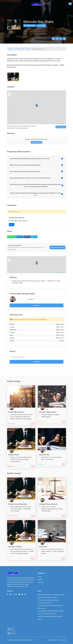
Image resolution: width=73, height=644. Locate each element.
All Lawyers (41, 26)
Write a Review (36, 142)
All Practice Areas (20, 49)
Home (11, 49)
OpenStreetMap (56, 123)
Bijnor (52, 459)
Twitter (34, 237)
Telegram (19, 237)
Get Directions (61, 127)
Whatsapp (11, 237)
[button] (70, 4)
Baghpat (48, 417)
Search (37, 362)
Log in (12, 225)
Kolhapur (29, 49)
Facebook (27, 237)
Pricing (40, 577)
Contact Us (41, 582)
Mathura (29, 419)
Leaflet (49, 123)
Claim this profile (58, 247)
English (11, 633)
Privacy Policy (62, 640)
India (10, 629)
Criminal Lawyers (30, 26)
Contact (36, 305)
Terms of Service (52, 640)
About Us (40, 579)
